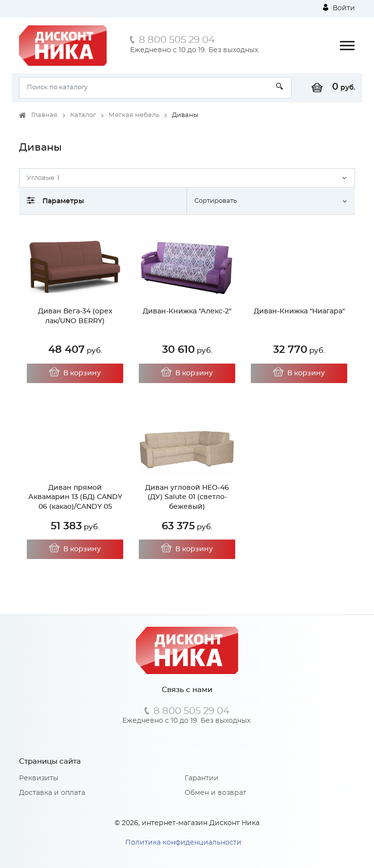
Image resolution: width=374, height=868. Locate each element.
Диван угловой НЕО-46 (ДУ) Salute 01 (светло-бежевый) (187, 497)
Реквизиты (39, 778)
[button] (187, 178)
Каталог (83, 115)
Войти (339, 8)
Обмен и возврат (215, 793)
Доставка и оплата (52, 793)
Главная (44, 115)
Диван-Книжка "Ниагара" (299, 311)
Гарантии (202, 778)
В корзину (75, 373)
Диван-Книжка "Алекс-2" (187, 311)
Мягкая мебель (134, 115)
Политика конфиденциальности (183, 843)
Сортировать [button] (215, 201)
